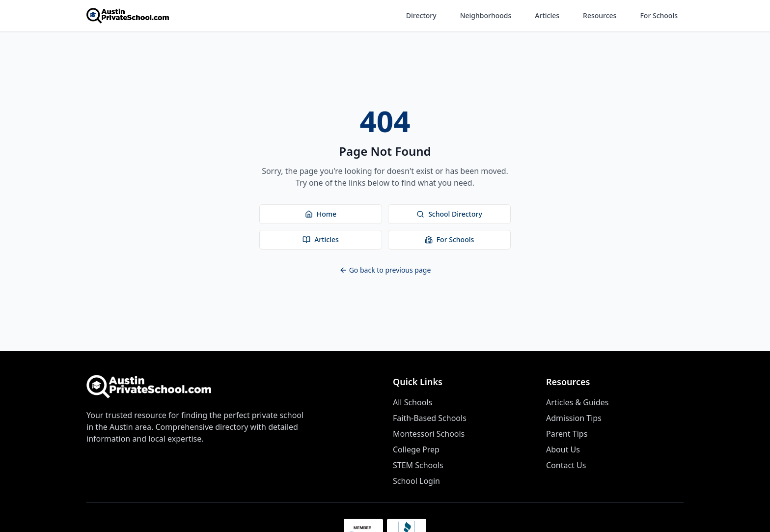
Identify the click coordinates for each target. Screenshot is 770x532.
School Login (416, 481)
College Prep (416, 449)
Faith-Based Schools (430, 418)
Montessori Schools (429, 434)
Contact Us (566, 465)
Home (321, 214)
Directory (421, 15)
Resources (600, 15)
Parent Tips (567, 434)
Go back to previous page (385, 270)
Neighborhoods (486, 15)
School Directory (449, 214)
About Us (563, 449)
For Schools (659, 15)
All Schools (412, 402)
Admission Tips (574, 418)
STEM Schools (418, 465)
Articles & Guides (577, 402)
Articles (547, 15)
